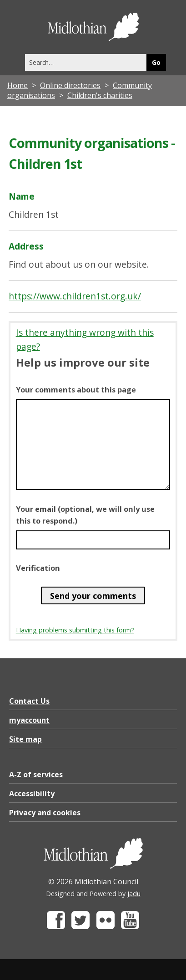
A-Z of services (36, 774)
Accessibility (32, 794)
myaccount (29, 720)
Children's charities (100, 95)
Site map (25, 739)
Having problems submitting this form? (75, 630)
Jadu (134, 894)
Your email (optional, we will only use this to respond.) (85, 515)
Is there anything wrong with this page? (85, 339)
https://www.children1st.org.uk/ (75, 296)
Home (18, 85)
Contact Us (29, 701)
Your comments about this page (76, 390)
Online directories (70, 85)
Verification (38, 568)
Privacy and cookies (45, 813)
